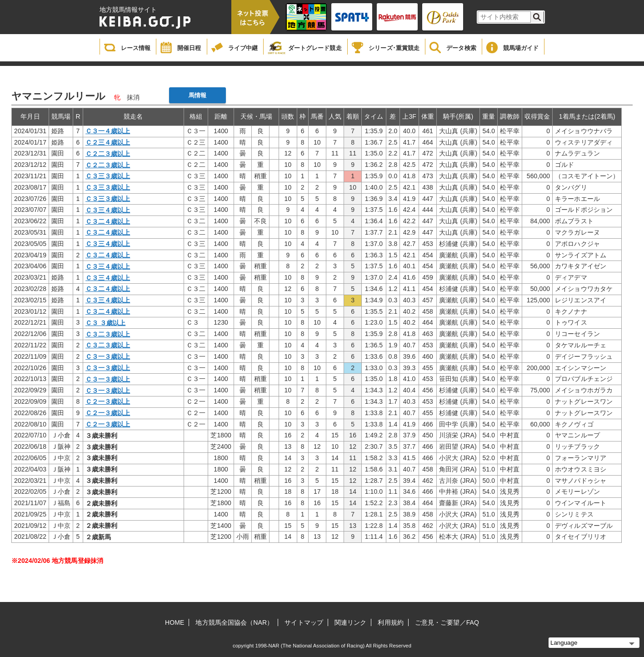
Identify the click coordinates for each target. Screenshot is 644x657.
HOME (175, 622)
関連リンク (351, 622)
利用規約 (390, 622)
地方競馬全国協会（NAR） (234, 622)
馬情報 (197, 95)
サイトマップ (304, 622)
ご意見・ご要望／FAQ (447, 622)
